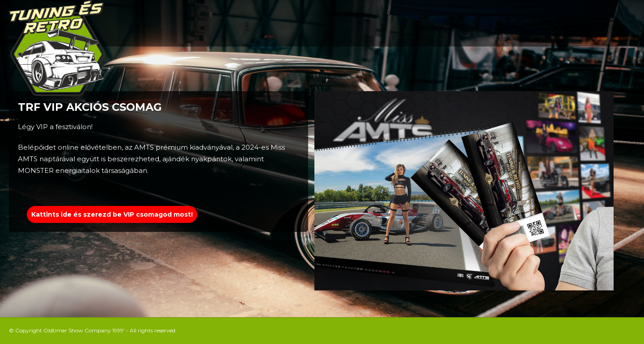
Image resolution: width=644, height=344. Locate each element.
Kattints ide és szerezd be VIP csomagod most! (112, 214)
